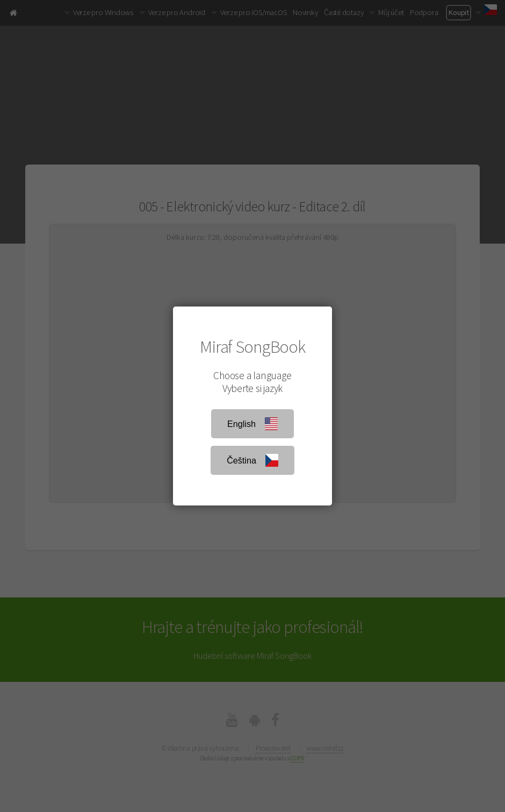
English (252, 424)
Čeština (252, 460)
